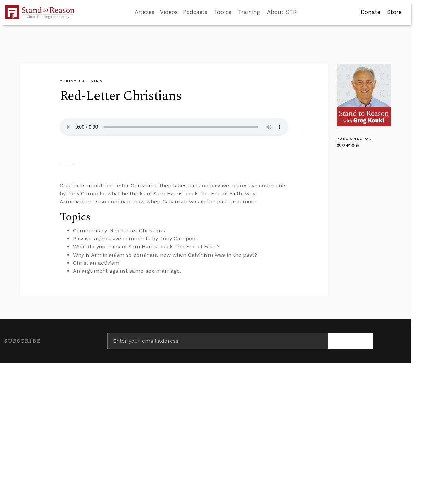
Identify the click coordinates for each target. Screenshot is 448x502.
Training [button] (249, 12)
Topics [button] (223, 12)
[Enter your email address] (218, 341)
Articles (145, 12)
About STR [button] (282, 12)
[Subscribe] (350, 341)
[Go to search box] (303, 12)
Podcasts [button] (195, 12)
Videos (169, 12)
